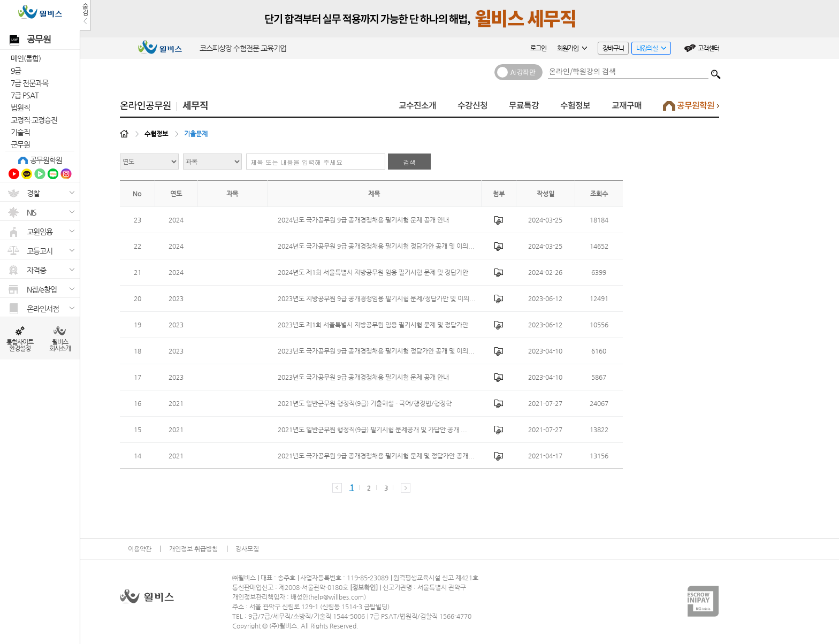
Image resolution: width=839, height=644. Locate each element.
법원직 (20, 108)
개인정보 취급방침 (193, 549)
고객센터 (708, 48)
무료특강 (524, 106)
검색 (716, 72)
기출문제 (196, 134)
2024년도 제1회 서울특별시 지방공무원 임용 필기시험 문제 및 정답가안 (373, 272)
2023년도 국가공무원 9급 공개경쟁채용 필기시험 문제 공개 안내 (363, 377)
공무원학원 (46, 160)
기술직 (20, 132)
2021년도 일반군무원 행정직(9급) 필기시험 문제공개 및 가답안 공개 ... (372, 430)
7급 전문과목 (29, 83)
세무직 (195, 106)
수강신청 (472, 106)
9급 (16, 71)
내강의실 (649, 49)
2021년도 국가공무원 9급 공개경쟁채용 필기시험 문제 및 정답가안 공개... (376, 456)
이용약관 (140, 549)
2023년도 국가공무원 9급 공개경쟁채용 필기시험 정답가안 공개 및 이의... (376, 351)
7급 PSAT (25, 95)
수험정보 (575, 106)
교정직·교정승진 (34, 120)
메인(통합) (26, 58)
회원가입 (572, 48)
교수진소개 (417, 106)
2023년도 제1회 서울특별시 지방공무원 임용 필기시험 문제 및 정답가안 (373, 325)
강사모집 (247, 549)
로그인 (538, 48)
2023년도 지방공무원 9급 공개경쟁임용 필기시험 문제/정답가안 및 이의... (377, 298)
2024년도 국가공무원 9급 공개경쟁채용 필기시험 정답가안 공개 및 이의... (376, 246)
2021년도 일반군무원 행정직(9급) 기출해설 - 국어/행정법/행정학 (365, 403)
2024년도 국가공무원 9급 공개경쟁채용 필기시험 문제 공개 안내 (363, 220)
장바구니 (613, 48)
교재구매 (627, 106)
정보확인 (364, 587)
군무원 (20, 144)
